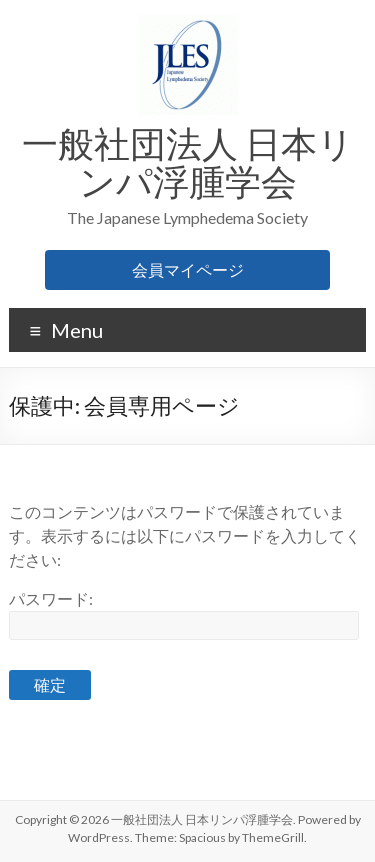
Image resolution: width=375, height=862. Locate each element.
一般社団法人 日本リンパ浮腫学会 (188, 162)
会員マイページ (188, 269)
